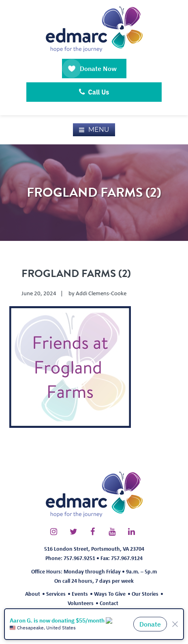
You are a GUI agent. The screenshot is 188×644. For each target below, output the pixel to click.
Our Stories (145, 594)
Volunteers (81, 603)
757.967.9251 (79, 558)
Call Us (94, 92)
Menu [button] (99, 130)
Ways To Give (110, 594)
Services (56, 594)
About (33, 594)
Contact (109, 603)
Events (80, 594)
